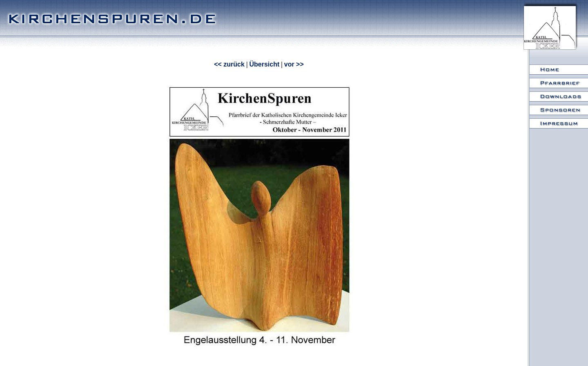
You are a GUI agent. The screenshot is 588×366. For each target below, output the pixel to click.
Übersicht (264, 64)
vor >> (294, 64)
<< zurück (229, 64)
